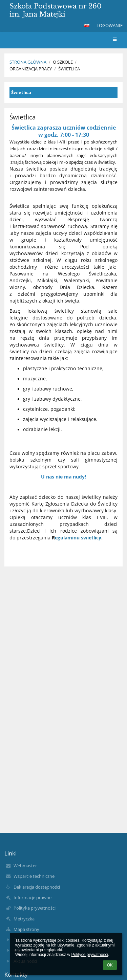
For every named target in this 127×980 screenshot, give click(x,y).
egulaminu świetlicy (78, 538)
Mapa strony (26, 929)
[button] (87, 25)
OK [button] (110, 965)
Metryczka (24, 919)
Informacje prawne (33, 897)
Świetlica (69, 69)
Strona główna (28, 62)
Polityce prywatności (90, 955)
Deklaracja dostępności (37, 887)
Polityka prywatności (35, 908)
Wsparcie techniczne (34, 876)
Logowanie (110, 25)
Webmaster (25, 866)
